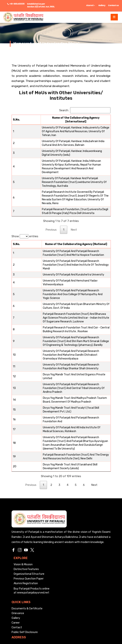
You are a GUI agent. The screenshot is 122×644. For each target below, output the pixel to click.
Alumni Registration (26, 532)
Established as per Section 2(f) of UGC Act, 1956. (41, 5)
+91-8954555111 (17, 4)
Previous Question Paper (29, 528)
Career (16, 572)
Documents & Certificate (27, 557)
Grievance (18, 562)
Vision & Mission (23, 513)
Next (74, 213)
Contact (17, 576)
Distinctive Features (26, 518)
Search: (85, 110)
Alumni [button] (91, 5)
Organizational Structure (29, 523)
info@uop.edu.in (21, 609)
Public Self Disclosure (25, 581)
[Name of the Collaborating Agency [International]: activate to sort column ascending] (66, 119)
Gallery (102, 5)
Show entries (25, 219)
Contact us (113, 5)
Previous (51, 213)
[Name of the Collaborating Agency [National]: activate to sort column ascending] (66, 227)
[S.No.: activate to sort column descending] (17, 119)
